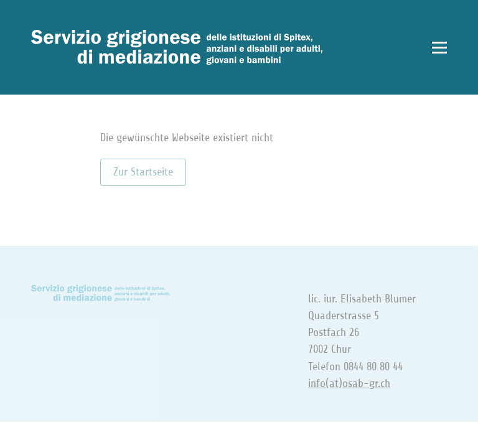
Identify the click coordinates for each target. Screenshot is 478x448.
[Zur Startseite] (177, 47)
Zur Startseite (143, 172)
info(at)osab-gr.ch (349, 383)
